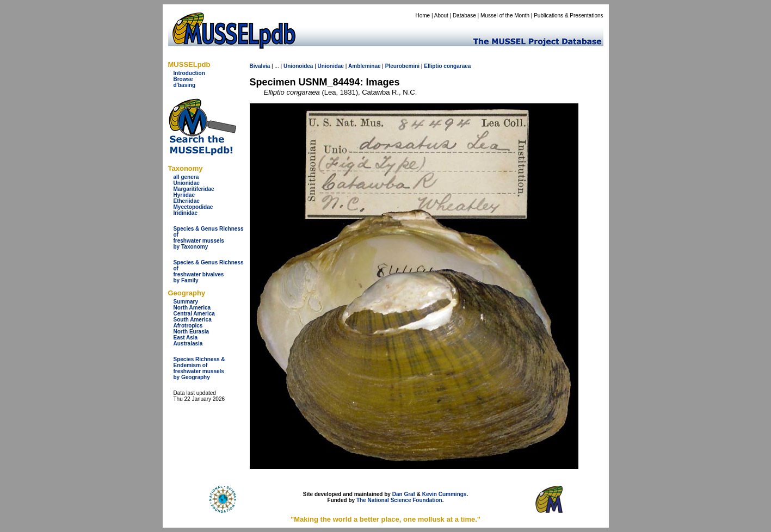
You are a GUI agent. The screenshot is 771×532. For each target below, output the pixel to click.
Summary (186, 302)
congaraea (457, 66)
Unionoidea (298, 66)
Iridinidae (186, 213)
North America (192, 308)
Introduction (189, 73)
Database (464, 16)
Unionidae (187, 183)
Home (422, 16)
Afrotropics (188, 326)
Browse (183, 79)
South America (193, 320)
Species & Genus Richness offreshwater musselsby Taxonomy (209, 238)
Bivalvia (260, 66)
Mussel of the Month (505, 16)
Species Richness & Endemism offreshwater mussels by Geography (199, 368)
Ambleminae (364, 66)
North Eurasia (192, 332)
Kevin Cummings (445, 494)
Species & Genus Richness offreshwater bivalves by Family (209, 271)
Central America (194, 314)
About (441, 16)
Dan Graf (404, 494)
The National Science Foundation (399, 500)
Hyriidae (184, 195)
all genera (186, 177)
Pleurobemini (402, 66)
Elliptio (433, 66)
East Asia (186, 338)
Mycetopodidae (193, 207)
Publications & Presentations (568, 16)
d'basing (185, 85)
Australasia (188, 344)
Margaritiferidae (194, 189)
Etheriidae (187, 201)
